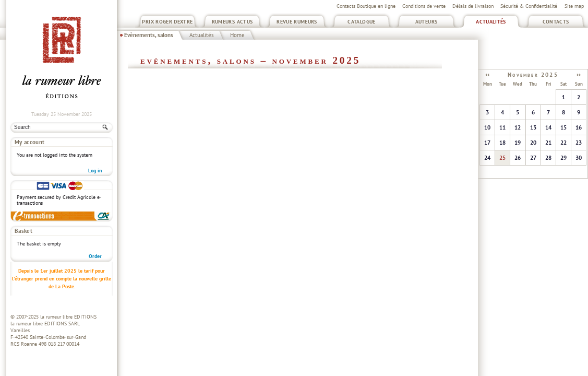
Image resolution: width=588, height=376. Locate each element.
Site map (574, 6)
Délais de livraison (473, 6)
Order (95, 256)
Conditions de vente (424, 6)
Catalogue (361, 22)
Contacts (556, 22)
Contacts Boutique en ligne (366, 6)
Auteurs (427, 22)
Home (237, 35)
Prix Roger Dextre (167, 22)
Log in (95, 171)
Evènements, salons (149, 35)
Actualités (491, 22)
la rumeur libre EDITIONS (68, 317)
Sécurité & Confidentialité (529, 6)
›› (579, 74)
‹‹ (487, 74)
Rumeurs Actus (232, 22)
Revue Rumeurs (297, 22)
